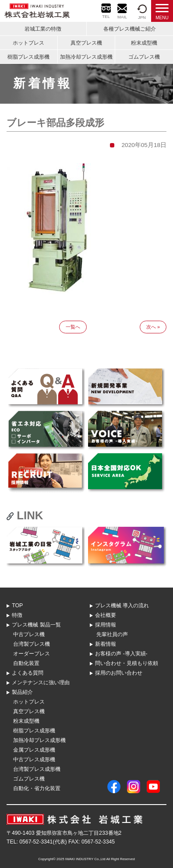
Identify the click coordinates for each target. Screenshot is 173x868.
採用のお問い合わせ (119, 673)
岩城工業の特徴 (43, 29)
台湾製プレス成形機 (37, 769)
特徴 (17, 615)
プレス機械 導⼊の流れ (122, 605)
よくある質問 (28, 673)
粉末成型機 (144, 43)
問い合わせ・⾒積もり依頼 (127, 663)
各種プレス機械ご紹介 (130, 29)
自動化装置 (26, 663)
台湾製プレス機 (32, 644)
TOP (17, 605)
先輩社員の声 (112, 634)
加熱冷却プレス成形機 (86, 57)
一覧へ (73, 327)
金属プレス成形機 (34, 750)
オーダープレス (32, 654)
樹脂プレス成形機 (28, 57)
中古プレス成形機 (34, 759)
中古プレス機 (29, 634)
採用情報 (106, 625)
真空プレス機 (86, 43)
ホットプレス (28, 43)
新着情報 (106, 644)
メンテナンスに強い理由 (41, 682)
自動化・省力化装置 (37, 788)
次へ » (153, 327)
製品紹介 (22, 692)
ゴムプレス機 (144, 57)
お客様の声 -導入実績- (121, 654)
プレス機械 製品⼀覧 (36, 625)
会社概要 (106, 615)
